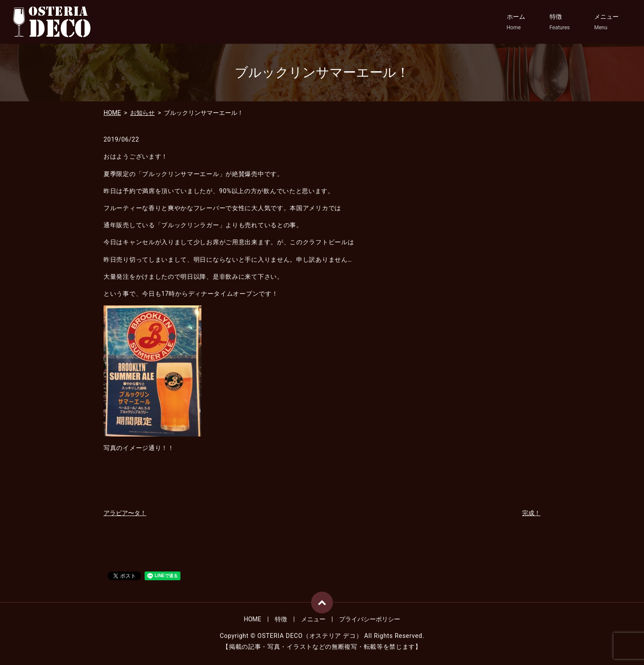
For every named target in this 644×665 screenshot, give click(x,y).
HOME (112, 113)
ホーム (516, 22)
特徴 (560, 22)
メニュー (606, 22)
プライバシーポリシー (370, 619)
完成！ (531, 513)
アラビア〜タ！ (125, 513)
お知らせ (142, 113)
